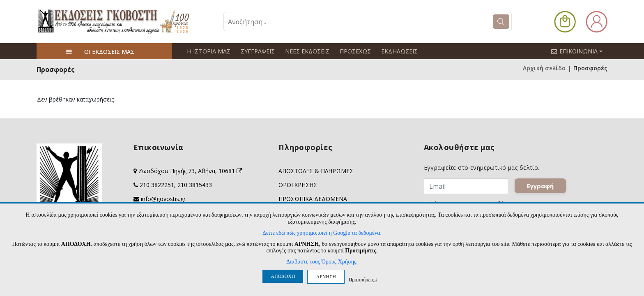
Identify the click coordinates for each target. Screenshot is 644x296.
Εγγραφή (540, 185)
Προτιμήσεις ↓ (363, 279)
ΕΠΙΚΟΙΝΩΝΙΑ (580, 51)
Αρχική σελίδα (544, 68)
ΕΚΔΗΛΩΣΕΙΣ (397, 51)
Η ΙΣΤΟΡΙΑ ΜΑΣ (208, 51)
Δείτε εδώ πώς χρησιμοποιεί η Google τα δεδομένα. (322, 233)
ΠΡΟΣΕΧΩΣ (353, 51)
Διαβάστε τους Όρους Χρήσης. (322, 262)
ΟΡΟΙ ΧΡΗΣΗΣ (298, 184)
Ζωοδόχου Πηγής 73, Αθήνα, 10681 (190, 170)
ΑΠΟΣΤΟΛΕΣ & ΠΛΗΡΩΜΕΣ (316, 170)
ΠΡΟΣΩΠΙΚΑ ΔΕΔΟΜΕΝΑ (313, 198)
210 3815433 (195, 184)
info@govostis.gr (163, 198)
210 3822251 (157, 184)
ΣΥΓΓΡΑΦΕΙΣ (256, 51)
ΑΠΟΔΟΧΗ (283, 276)
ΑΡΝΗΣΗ (326, 277)
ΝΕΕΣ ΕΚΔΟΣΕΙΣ (306, 51)
